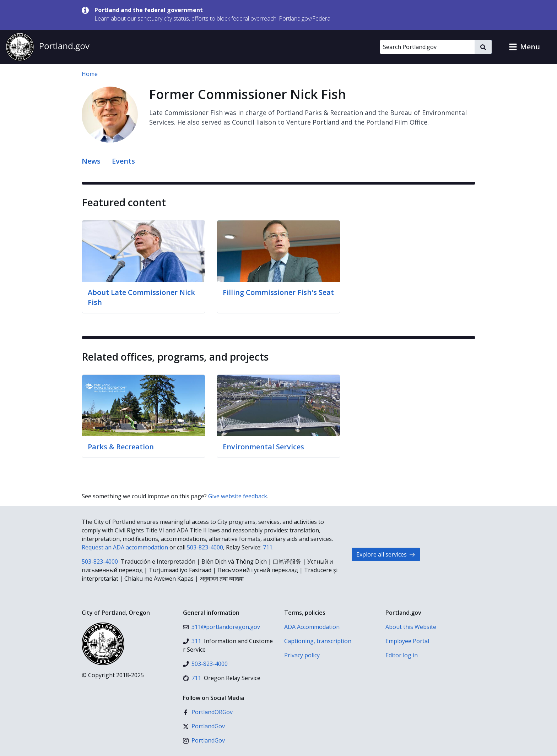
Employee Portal (407, 641)
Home (90, 74)
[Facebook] (208, 712)
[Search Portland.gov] (427, 47)
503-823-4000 (205, 547)
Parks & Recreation (121, 447)
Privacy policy (302, 655)
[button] (524, 47)
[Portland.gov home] (48, 47)
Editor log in (402, 655)
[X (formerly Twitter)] (204, 726)
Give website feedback (238, 496)
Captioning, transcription (318, 641)
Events (123, 161)
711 (268, 547)
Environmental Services (263, 447)
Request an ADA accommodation (125, 547)
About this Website (411, 627)
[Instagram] (204, 740)
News (91, 161)
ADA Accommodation (312, 627)
